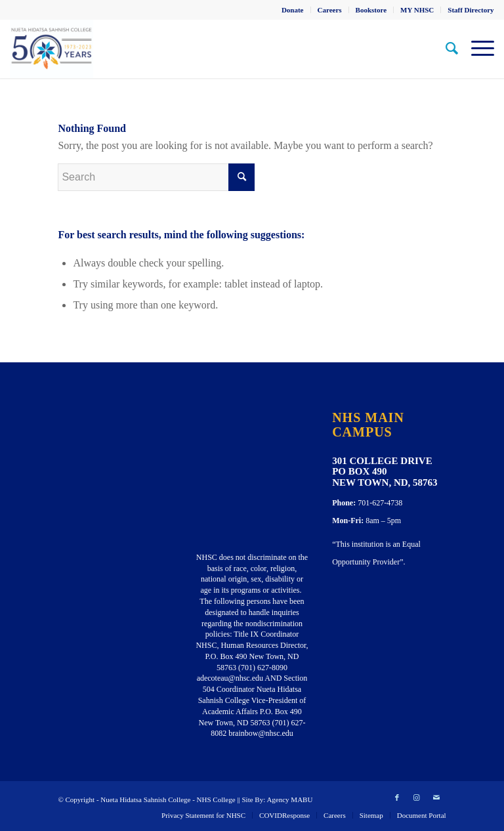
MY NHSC (417, 10)
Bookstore (371, 10)
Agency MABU (289, 799)
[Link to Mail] (436, 798)
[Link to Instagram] (417, 798)
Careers (330, 10)
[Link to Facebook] (397, 798)
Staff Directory (471, 10)
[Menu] (476, 49)
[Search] (445, 49)
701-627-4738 (380, 503)
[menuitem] (293, 10)
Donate (293, 10)
